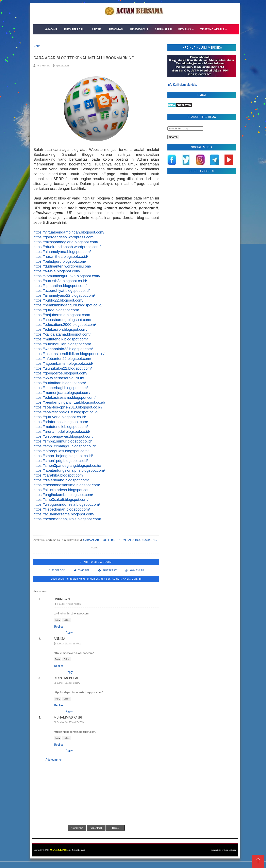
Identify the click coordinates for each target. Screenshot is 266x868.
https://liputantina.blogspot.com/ (60, 286)
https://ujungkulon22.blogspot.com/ (63, 368)
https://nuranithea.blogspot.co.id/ (61, 256)
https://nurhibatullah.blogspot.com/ (62, 344)
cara (37, 46)
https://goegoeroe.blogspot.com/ (60, 373)
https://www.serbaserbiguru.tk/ (59, 378)
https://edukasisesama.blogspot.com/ (64, 397)
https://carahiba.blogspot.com (58, 475)
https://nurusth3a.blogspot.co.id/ (60, 281)
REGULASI (186, 29)
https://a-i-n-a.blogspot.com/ (57, 271)
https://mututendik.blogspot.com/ (61, 339)
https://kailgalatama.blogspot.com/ (62, 334)
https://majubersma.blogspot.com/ (62, 315)
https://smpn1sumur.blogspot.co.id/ (63, 441)
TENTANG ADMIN (214, 29)
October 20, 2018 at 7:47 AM (71, 722)
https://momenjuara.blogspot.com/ (62, 393)
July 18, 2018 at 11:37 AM (69, 644)
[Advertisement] (202, 207)
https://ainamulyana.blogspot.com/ (62, 252)
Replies (59, 627)
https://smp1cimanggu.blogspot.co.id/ (65, 446)
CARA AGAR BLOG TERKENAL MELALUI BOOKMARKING (120, 540)
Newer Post (77, 828)
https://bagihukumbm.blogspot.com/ (63, 495)
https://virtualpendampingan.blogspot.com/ (69, 232)
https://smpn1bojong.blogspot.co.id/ (63, 456)
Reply (57, 620)
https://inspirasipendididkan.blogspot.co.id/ (69, 354)
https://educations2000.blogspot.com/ (65, 325)
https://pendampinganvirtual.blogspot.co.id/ (69, 402)
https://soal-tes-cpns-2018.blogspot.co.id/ (68, 407)
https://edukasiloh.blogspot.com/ (60, 329)
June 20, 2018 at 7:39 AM (69, 604)
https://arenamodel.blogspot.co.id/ (62, 431)
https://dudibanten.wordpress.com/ (62, 266)
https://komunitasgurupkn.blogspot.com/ (67, 276)
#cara (95, 548)
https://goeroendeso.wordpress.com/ (64, 237)
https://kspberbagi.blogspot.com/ (61, 388)
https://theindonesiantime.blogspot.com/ (67, 485)
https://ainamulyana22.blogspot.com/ (64, 295)
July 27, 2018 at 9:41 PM (69, 683)
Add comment (54, 760)
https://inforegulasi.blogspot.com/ (61, 451)
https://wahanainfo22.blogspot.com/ (63, 349)
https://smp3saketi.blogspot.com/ (61, 500)
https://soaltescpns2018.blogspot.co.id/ (66, 412)
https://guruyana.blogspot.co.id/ (60, 417)
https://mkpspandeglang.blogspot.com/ (66, 242)
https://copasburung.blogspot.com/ (62, 320)
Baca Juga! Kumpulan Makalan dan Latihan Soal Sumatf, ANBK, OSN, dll (96, 579)
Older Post (96, 828)
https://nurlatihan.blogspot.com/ (60, 383)
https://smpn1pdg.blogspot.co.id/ (61, 461)
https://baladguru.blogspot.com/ (60, 261)
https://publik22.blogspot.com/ (58, 300)
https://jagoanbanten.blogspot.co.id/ (63, 363)
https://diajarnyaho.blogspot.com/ (61, 480)
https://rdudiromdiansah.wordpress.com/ (67, 247)
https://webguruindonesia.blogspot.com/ (67, 504)
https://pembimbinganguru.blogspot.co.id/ (68, 305)
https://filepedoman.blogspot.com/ (62, 509)
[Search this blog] (185, 128)
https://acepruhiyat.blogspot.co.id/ (62, 291)
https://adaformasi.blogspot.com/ (61, 422)
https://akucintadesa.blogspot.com (62, 490)
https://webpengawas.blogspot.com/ (63, 436)
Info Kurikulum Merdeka (182, 85)
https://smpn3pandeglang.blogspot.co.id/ (67, 465)
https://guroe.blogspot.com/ (56, 310)
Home (115, 828)
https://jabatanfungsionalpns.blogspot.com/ (69, 470)
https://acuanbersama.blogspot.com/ (64, 514)
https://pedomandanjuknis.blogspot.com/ (67, 519)
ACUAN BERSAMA (59, 850)
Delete (67, 620)
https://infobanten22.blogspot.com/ (62, 359)
